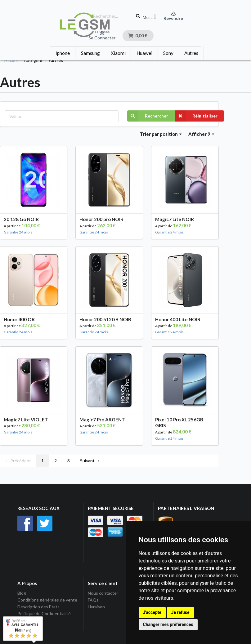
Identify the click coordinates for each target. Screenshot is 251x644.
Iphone (63, 53)
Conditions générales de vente (47, 600)
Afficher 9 (201, 134)
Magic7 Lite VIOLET (26, 420)
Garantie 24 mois (18, 232)
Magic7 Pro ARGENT (102, 420)
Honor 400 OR (19, 319)
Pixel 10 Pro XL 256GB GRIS (179, 423)
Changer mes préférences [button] (168, 624)
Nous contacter (103, 593)
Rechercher (148, 116)
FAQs (93, 600)
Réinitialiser (196, 116)
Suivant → (90, 461)
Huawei (144, 53)
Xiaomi (118, 53)
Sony (168, 53)
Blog (22, 593)
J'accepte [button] (152, 612)
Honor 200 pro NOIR (101, 219)
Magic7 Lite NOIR (175, 219)
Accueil (11, 60)
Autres (191, 53)
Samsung (90, 53)
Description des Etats (38, 607)
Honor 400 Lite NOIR (178, 319)
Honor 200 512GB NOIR (105, 319)
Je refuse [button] (180, 612)
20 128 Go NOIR (21, 219)
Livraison (96, 607)
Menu (149, 17)
